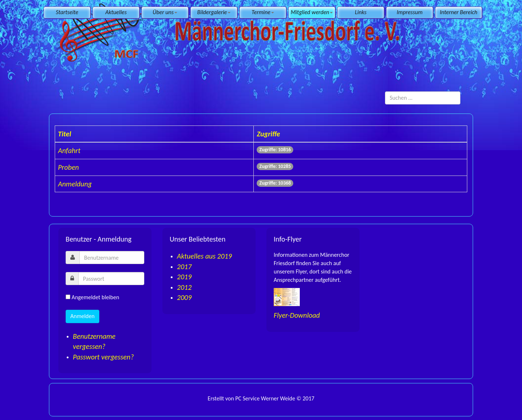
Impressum (409, 12)
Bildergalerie (214, 12)
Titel (65, 134)
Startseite (67, 12)
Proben (69, 167)
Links (361, 12)
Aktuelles (116, 12)
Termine (263, 12)
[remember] (68, 297)
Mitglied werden (312, 12)
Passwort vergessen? (103, 357)
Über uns (165, 12)
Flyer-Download (297, 315)
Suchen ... (385, 92)
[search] (423, 98)
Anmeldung (75, 184)
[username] (112, 258)
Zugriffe (268, 134)
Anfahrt (69, 151)
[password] (111, 279)
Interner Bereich (458, 12)
